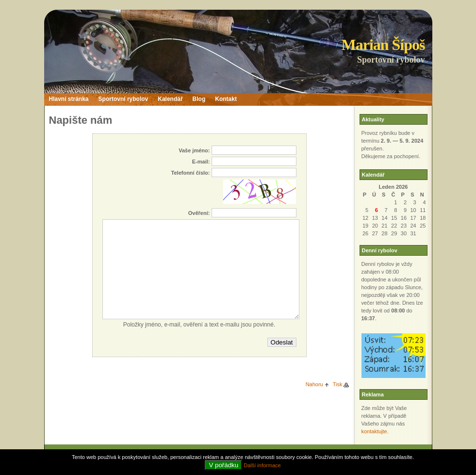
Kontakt (226, 99)
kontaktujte (374, 431)
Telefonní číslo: (191, 173)
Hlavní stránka (69, 99)
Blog (199, 99)
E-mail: (201, 162)
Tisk (338, 384)
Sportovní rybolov (123, 99)
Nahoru (314, 384)
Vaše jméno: (194, 150)
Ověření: (199, 213)
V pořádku (223, 465)
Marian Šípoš (383, 45)
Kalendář (170, 99)
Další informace (262, 465)
